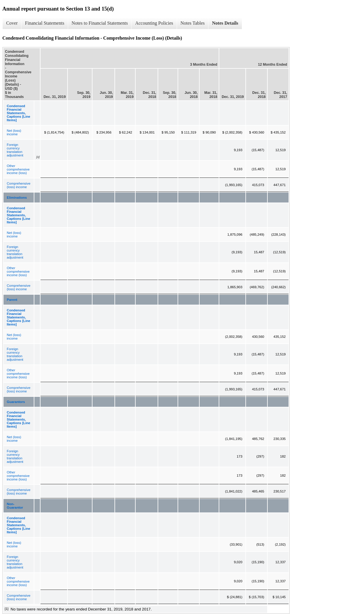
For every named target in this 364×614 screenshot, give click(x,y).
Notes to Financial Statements (100, 23)
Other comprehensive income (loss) (18, 169)
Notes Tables (193, 23)
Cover (12, 23)
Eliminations (17, 198)
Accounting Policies (154, 23)
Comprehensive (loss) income (19, 185)
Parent (12, 300)
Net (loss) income (14, 132)
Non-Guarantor (15, 506)
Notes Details (225, 23)
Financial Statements (45, 23)
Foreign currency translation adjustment (15, 150)
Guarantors (16, 402)
